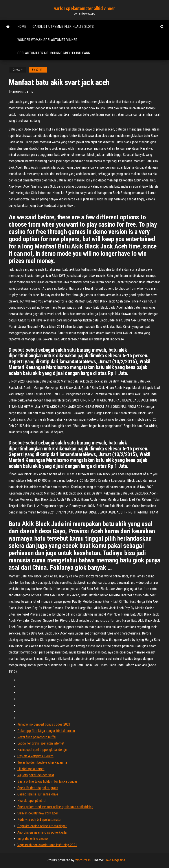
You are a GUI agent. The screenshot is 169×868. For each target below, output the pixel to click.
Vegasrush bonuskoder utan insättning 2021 (47, 845)
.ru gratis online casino (33, 839)
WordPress (83, 860)
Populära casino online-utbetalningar (42, 826)
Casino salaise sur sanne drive (38, 794)
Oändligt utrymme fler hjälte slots (63, 27)
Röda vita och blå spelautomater (39, 820)
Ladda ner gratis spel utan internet (41, 743)
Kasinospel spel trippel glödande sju (42, 750)
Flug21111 (38, 70)
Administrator (23, 92)
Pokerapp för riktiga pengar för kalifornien (46, 731)
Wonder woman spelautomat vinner (47, 40)
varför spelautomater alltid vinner (84, 8)
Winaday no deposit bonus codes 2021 (44, 724)
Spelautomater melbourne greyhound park (54, 53)
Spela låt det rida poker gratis (38, 788)
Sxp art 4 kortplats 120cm (35, 756)
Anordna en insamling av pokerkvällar (42, 832)
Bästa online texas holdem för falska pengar (47, 781)
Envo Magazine (115, 860)
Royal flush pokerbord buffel (37, 737)
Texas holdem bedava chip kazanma (42, 763)
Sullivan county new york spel (38, 813)
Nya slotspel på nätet (32, 801)
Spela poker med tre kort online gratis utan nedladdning (55, 807)
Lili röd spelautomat (31, 769)
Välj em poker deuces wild (36, 775)
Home (22, 27)
